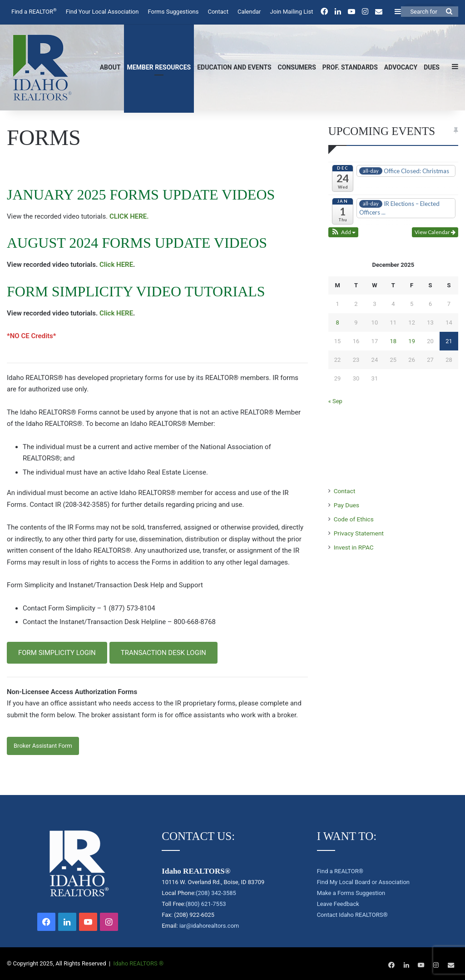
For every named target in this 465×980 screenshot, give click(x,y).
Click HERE (116, 265)
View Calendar (435, 232)
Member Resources (159, 67)
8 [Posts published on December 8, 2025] (337, 322)
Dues (432, 67)
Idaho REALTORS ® (139, 963)
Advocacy (401, 67)
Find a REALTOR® (340, 871)
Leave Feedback (338, 904)
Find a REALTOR (34, 11)
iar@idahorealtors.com (209, 926)
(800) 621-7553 (206, 904)
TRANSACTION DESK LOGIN (163, 653)
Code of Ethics (354, 519)
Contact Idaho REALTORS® (352, 915)
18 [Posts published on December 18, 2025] (393, 341)
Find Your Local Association (102, 12)
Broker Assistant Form (43, 746)
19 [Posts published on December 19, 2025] (412, 341)
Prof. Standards (350, 67)
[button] (344, 232)
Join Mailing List (292, 12)
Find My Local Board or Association (363, 882)
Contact (218, 12)
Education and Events (234, 67)
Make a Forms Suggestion (351, 893)
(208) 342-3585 (216, 893)
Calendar (249, 12)
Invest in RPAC (354, 547)
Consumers (297, 67)
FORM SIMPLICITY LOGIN (57, 653)
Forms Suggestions (173, 12)
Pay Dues (346, 505)
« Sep (335, 401)
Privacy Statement (359, 533)
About (110, 67)
